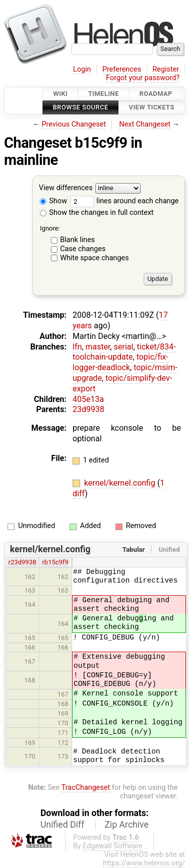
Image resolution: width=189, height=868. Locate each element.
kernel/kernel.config (121, 483)
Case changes (83, 249)
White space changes (94, 258)
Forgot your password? (143, 78)
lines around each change (124, 201)
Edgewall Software (113, 846)
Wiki (60, 94)
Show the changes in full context (97, 213)
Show (53, 201)
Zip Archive (127, 825)
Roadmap (156, 94)
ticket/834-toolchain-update (124, 352)
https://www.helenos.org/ (144, 863)
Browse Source (81, 108)
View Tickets (152, 108)
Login (82, 69)
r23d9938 (22, 562)
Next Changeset (145, 124)
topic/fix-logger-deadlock (120, 362)
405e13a (88, 399)
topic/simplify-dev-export (122, 383)
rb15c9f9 (55, 562)
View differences (66, 188)
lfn (77, 347)
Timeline (104, 94)
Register (166, 69)
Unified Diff (62, 825)
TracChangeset (86, 788)
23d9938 (88, 409)
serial (124, 347)
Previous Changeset (74, 124)
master (98, 347)
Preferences (122, 69)
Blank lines (77, 240)
